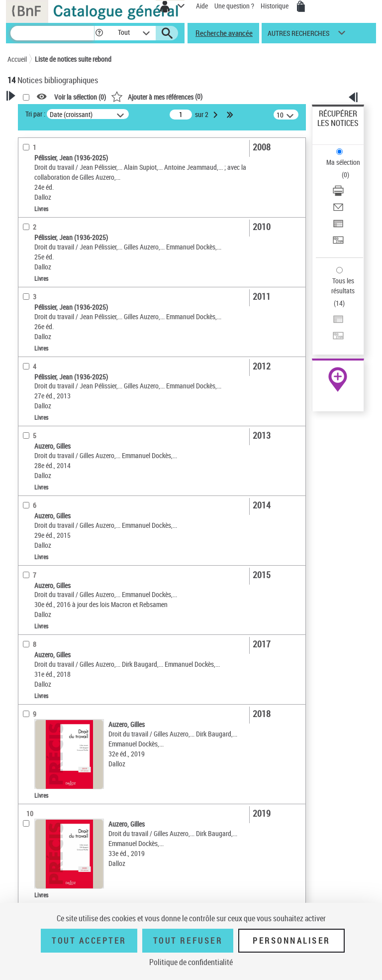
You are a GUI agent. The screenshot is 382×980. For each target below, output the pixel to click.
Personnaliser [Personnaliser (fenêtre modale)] (291, 941)
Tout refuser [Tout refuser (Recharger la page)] (188, 941)
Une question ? (234, 6)
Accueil (17, 59)
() (157, 96)
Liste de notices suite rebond (73, 59)
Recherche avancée (224, 33)
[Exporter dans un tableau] (338, 227)
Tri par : (35, 114)
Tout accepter (89, 941)
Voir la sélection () (80, 97)
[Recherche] (52, 33)
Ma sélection (343, 162)
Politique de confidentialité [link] (191, 962)
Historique (275, 6)
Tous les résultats (343, 286)
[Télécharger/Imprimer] (338, 194)
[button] (99, 33)
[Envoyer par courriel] (338, 210)
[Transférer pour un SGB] (338, 243)
